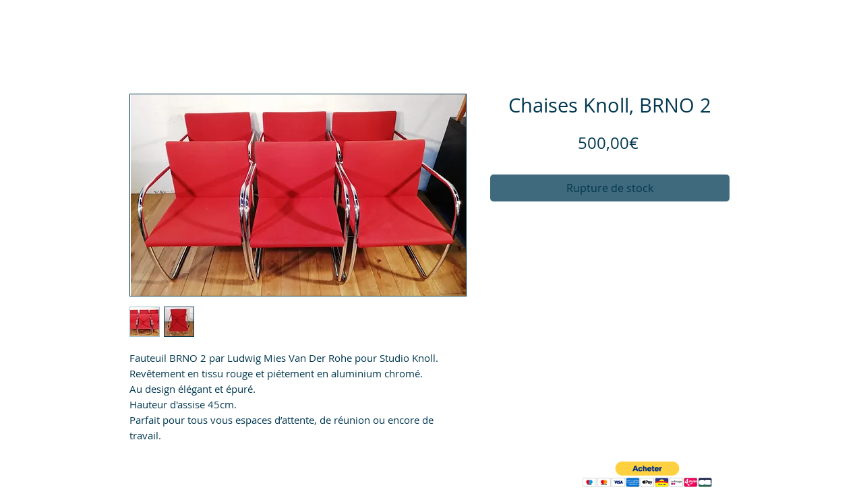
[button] (647, 475)
